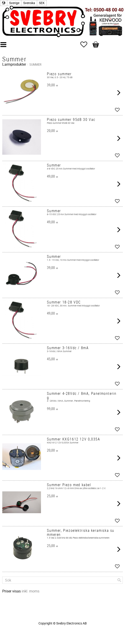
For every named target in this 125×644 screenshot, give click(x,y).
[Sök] (119, 580)
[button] (86, 45)
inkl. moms (31, 591)
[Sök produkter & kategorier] (62, 580)
